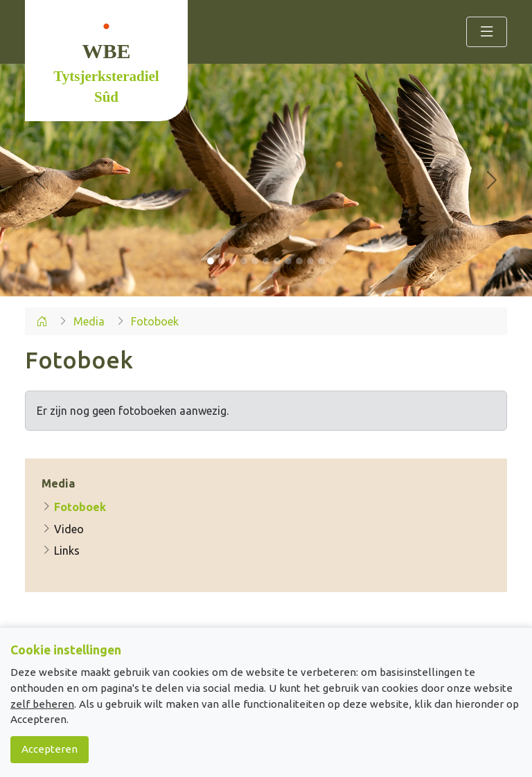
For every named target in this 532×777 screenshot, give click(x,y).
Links (61, 551)
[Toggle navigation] (487, 32)
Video (63, 529)
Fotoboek (74, 507)
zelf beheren (42, 704)
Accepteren (50, 749)
